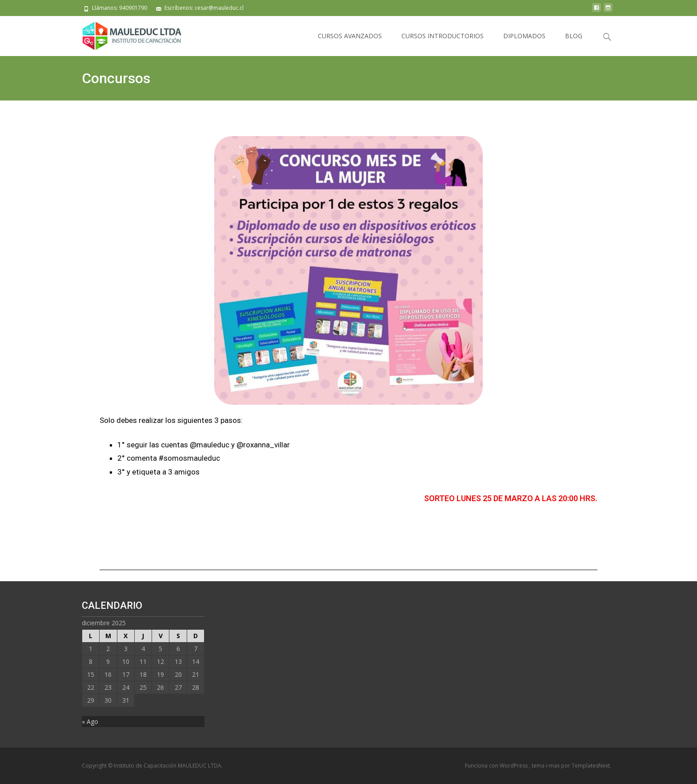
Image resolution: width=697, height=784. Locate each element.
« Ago (90, 722)
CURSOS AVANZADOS (350, 36)
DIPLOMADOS (524, 36)
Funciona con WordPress (497, 766)
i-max (553, 766)
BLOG (574, 36)
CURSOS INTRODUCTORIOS (443, 36)
